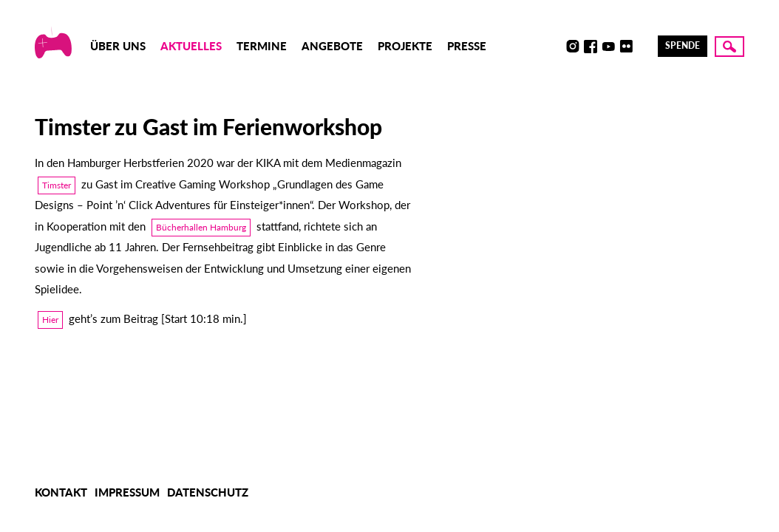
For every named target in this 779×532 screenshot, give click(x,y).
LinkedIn (644, 47)
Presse (467, 46)
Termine (262, 46)
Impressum (127, 492)
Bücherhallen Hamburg (201, 227)
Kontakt (61, 492)
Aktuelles (191, 46)
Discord (555, 47)
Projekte (405, 46)
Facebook (591, 47)
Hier (50, 320)
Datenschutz (208, 492)
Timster (57, 185)
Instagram (573, 47)
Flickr (626, 47)
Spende (683, 45)
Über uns (118, 46)
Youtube (608, 47)
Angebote (332, 46)
